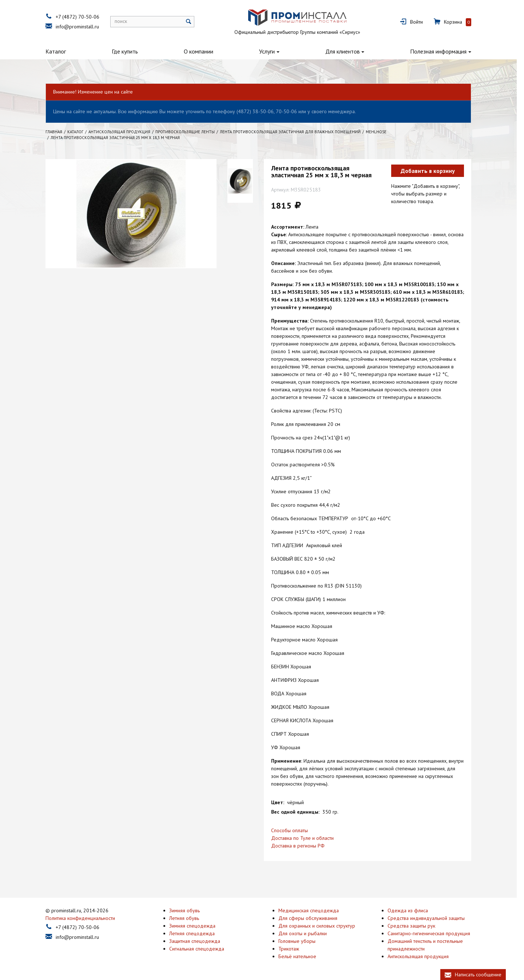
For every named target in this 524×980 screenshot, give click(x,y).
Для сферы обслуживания (311, 918)
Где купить (128, 51)
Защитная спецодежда (198, 941)
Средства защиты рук (415, 925)
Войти (420, 22)
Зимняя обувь (188, 910)
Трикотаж (292, 948)
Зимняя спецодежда (196, 925)
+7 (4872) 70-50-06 (81, 17)
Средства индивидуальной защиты (430, 918)
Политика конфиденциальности (84, 918)
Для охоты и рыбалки (306, 933)
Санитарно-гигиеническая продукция (432, 933)
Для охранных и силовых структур (320, 925)
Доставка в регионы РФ (301, 846)
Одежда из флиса (411, 910)
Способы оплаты (293, 830)
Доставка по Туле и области (306, 838)
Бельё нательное (301, 956)
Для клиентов (346, 51)
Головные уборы (301, 941)
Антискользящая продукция (422, 956)
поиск (124, 21)
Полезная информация (442, 51)
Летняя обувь (188, 918)
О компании (202, 51)
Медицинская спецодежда (312, 910)
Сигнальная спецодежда (200, 948)
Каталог (59, 51)
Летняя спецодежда (196, 933)
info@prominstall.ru (81, 27)
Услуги (271, 51)
